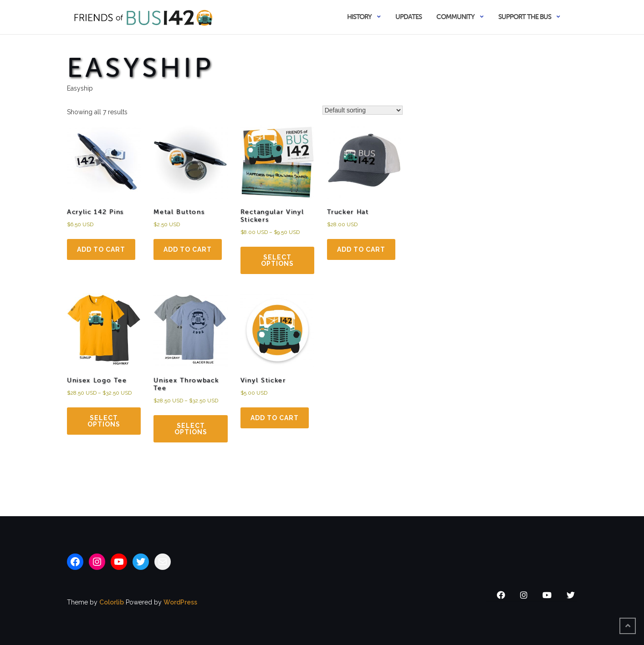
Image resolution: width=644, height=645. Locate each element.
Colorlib (112, 602)
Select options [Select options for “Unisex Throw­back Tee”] (191, 429)
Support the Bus (525, 17)
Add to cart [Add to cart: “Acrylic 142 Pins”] (101, 249)
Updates (409, 17)
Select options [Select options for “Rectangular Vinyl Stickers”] (277, 260)
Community (455, 17)
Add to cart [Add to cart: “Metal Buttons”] (188, 249)
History (359, 17)
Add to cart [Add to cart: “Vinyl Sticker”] (275, 418)
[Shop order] (363, 110)
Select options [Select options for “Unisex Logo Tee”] (104, 421)
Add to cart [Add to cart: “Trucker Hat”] (361, 249)
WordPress (180, 602)
